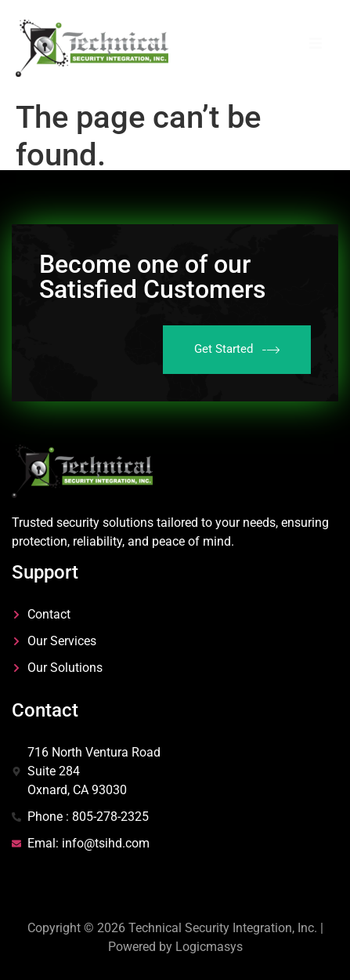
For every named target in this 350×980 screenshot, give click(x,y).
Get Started (237, 350)
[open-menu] (316, 46)
